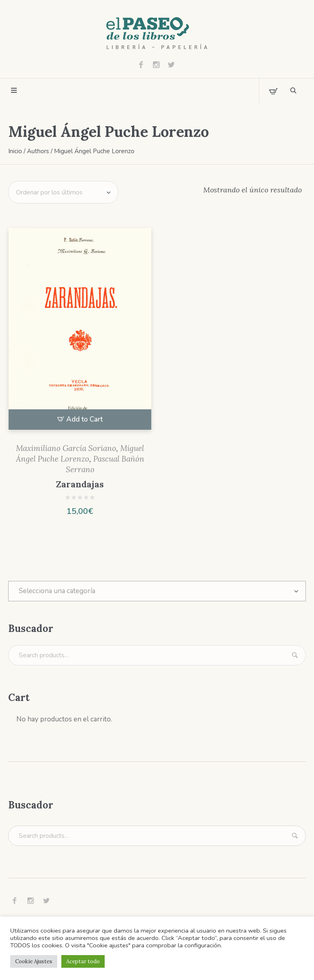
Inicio (15, 151)
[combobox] (157, 591)
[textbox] (157, 591)
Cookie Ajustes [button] (34, 961)
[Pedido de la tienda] (63, 192)
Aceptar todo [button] (83, 961)
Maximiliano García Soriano (66, 448)
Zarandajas (80, 484)
